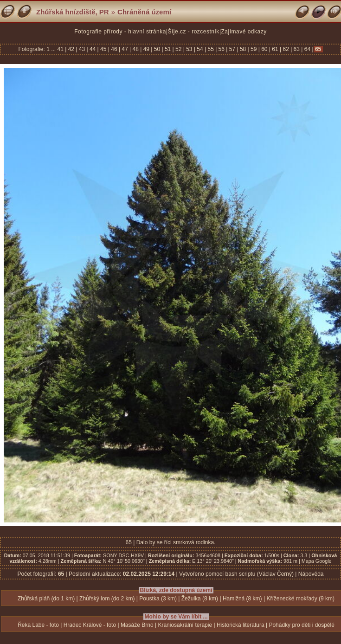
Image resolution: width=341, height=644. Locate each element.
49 (146, 49)
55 (211, 49)
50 (157, 49)
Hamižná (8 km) (242, 599)
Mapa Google (317, 561)
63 (296, 49)
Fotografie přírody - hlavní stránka (120, 32)
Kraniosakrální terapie (185, 625)
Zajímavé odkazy (244, 32)
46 (114, 49)
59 (254, 49)
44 (93, 49)
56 (221, 49)
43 (82, 49)
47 (125, 49)
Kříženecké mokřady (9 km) (300, 599)
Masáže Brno (137, 625)
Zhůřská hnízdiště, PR (73, 12)
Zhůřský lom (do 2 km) (107, 599)
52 (179, 49)
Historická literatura (241, 625)
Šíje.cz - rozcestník (194, 32)
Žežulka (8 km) (200, 599)
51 (168, 49)
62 (286, 49)
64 (307, 49)
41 (61, 49)
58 (243, 49)
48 (135, 49)
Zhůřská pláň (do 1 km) (46, 599)
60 (264, 49)
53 (189, 49)
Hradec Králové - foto (90, 625)
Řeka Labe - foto (38, 625)
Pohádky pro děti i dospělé (301, 625)
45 (103, 49)
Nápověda (311, 574)
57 (232, 49)
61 (275, 49)
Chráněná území (144, 12)
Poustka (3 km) (158, 599)
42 (71, 49)
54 (200, 49)
